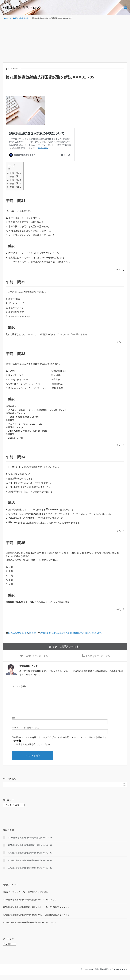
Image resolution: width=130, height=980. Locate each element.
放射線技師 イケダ (57, 912)
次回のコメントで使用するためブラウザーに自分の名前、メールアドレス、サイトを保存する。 (61, 742)
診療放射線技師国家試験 (53, 633)
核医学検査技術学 (94, 633)
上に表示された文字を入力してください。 (33, 750)
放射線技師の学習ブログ (21, 7)
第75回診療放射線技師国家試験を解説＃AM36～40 (30, 850)
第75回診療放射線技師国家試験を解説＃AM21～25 (30, 873)
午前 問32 (15, 176)
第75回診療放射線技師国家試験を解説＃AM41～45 (30, 843)
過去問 (33, 633)
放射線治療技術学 (75, 633)
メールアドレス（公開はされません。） (27, 733)
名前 (13, 723)
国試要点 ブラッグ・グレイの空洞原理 (20, 897)
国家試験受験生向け (18, 633)
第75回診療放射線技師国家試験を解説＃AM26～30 (30, 865)
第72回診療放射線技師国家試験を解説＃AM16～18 (25, 920)
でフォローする (36, 656)
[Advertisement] (65, 41)
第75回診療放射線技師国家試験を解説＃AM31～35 (30, 858)
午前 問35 (15, 187)
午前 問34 (15, 183)
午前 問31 (15, 173)
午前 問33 (15, 180)
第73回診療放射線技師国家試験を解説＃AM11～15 (25, 905)
